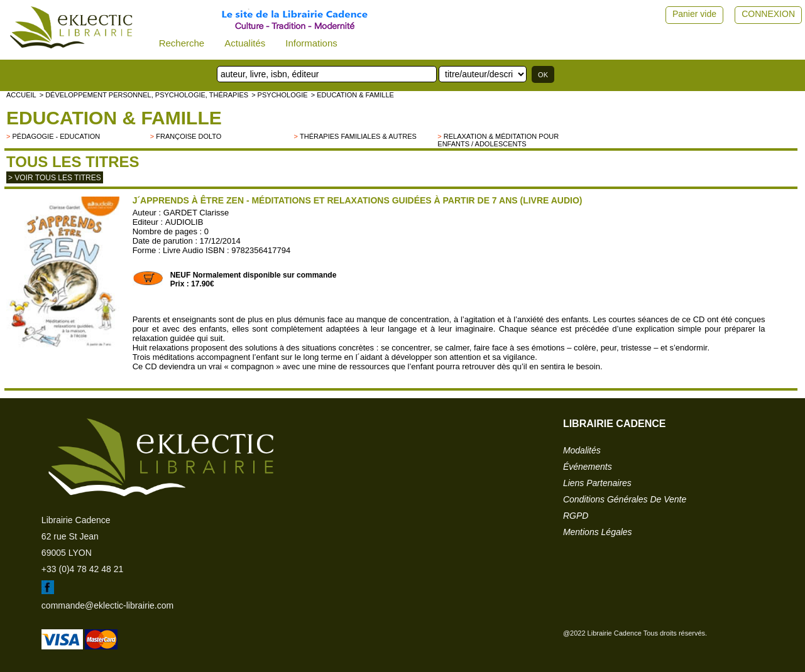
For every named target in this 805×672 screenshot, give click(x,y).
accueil (21, 95)
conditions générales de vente (625, 499)
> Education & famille (353, 95)
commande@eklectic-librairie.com (107, 605)
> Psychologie (280, 95)
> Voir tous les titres (55, 178)
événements (588, 467)
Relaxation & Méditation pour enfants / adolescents (498, 140)
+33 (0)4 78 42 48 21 (82, 569)
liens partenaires (597, 483)
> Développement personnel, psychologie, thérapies (144, 95)
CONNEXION (768, 14)
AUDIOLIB (184, 222)
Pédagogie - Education (56, 136)
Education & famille (114, 118)
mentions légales (598, 532)
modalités (582, 450)
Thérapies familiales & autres (358, 136)
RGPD (576, 516)
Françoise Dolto (189, 136)
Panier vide (694, 14)
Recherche (182, 43)
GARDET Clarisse (196, 213)
